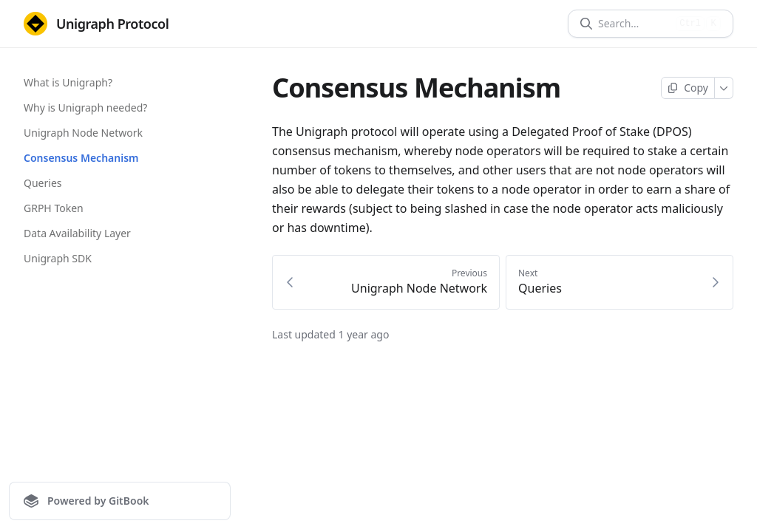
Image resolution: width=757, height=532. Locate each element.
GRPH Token (54, 208)
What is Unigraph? (68, 82)
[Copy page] (688, 88)
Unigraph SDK (58, 258)
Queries (43, 183)
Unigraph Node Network (83, 133)
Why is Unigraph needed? (85, 108)
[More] (724, 88)
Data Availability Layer (77, 233)
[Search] (634, 24)
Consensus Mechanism (81, 158)
